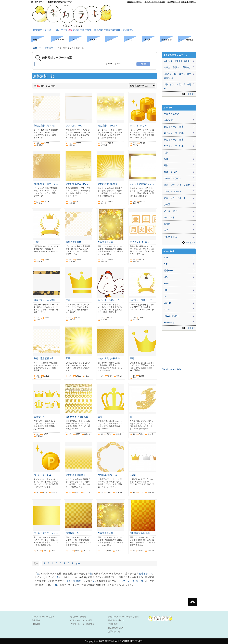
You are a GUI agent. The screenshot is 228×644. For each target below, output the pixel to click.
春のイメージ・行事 (174, 127)
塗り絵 (167, 224)
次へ (78, 563)
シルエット (169, 217)
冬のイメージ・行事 (174, 146)
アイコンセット (172, 211)
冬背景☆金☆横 (105, 533)
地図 (166, 230)
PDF (166, 290)
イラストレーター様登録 (155, 2)
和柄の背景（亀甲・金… (46, 184)
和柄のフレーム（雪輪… (46, 300)
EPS (166, 277)
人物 (166, 153)
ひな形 (167, 204)
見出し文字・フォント (175, 198)
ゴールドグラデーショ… (46, 533)
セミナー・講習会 (78, 617)
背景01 (69, 358)
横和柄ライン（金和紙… (78, 417)
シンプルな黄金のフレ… (142, 184)
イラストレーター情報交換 (82, 624)
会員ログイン (173, 2)
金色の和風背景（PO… (77, 184)
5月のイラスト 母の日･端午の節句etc (177, 76)
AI (165, 297)
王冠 (68, 300)
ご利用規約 (113, 624)
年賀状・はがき (172, 114)
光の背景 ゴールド (108, 126)
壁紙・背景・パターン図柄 (177, 185)
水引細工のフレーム (108, 475)
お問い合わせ (114, 632)
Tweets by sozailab (171, 369)
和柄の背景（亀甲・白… (46, 126)
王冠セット (39, 417)
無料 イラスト (145, 574)
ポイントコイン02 (42, 475)
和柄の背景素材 (73, 242)
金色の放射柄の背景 (108, 184)
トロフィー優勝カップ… (142, 300)
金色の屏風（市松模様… (110, 358)
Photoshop (169, 322)
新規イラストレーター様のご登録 (123, 617)
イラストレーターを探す (43, 617)
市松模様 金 (72, 533)
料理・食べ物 (170, 172)
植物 (166, 159)
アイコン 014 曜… (140, 242)
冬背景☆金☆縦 (105, 242)
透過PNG (168, 271)
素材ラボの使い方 (188, 2)
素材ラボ (37, 48)
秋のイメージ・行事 (174, 140)
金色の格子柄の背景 (76, 475)
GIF (166, 264)
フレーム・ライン (173, 178)
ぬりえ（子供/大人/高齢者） (178, 67)
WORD (167, 303)
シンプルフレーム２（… (78, 126)
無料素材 (49, 48)
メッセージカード (173, 191)
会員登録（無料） (135, 2)
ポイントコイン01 (139, 126)
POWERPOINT (171, 316)
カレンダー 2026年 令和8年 (177, 61)
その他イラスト (172, 237)
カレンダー (169, 120)
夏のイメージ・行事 (174, 133)
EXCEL (167, 309)
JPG (166, 258)
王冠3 (36, 242)
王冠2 (133, 475)
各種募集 (36, 624)
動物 (166, 165)
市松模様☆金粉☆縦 (140, 533)
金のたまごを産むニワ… (110, 300)
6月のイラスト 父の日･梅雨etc (177, 86)
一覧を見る (190, 94)
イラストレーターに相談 (81, 620)
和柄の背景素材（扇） (45, 358)
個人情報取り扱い (116, 628)
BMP (166, 284)
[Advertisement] (157, 10)
